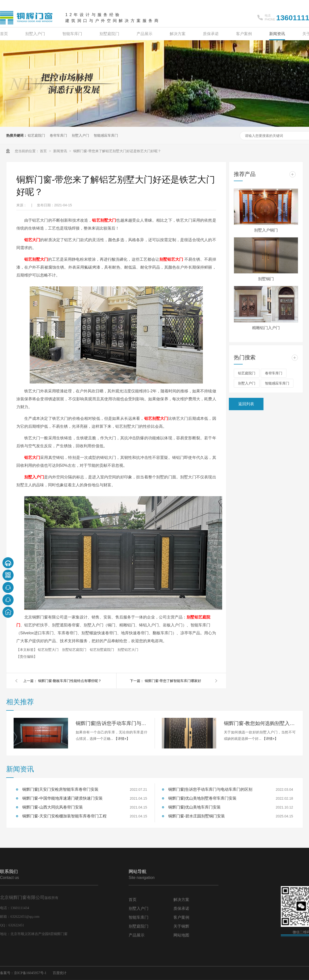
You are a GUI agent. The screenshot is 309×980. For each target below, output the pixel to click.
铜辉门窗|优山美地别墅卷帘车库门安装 (202, 798)
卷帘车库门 (58, 135)
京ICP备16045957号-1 (30, 973)
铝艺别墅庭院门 (102, 650)
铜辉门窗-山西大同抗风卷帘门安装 (53, 807)
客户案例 (244, 34)
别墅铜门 (266, 279)
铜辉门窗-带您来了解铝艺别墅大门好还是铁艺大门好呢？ (117, 151)
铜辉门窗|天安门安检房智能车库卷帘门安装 (60, 789)
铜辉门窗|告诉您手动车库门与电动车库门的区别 (112, 723)
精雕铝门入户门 (266, 328)
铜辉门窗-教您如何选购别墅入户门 (260, 723)
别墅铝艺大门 (128, 650)
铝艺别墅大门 (104, 220)
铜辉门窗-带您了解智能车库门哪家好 (173, 681)
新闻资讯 (277, 34)
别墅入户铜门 (266, 230)
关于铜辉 (181, 926)
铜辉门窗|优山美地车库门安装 (194, 807)
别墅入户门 (35, 34)
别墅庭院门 (109, 34)
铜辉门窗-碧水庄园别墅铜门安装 (197, 816)
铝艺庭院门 (36, 135)
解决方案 (178, 34)
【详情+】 (122, 739)
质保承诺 (211, 34)
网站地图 (181, 935)
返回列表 (246, 404)
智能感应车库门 (106, 135)
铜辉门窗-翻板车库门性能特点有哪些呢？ (70, 681)
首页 (4, 34)
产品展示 (144, 34)
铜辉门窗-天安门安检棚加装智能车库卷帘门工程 (64, 816)
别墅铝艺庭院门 (75, 650)
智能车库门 (72, 34)
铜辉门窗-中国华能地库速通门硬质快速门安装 (62, 798)
